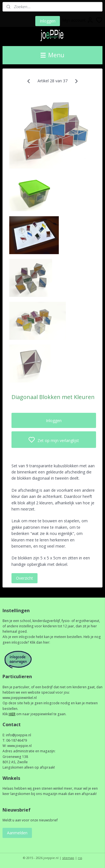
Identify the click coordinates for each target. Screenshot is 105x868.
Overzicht (25, 578)
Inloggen (48, 21)
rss (80, 858)
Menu (53, 55)
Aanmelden (17, 833)
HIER (12, 714)
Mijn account (78, 20)
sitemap (68, 858)
